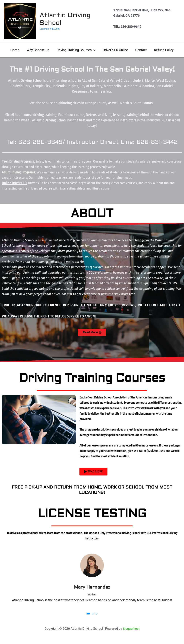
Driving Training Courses (76, 50)
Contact (140, 50)
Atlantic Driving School (65, 19)
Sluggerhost (131, 629)
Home (17, 50)
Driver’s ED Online (115, 50)
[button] (88, 615)
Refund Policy (162, 50)
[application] (94, 50)
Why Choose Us (39, 50)
